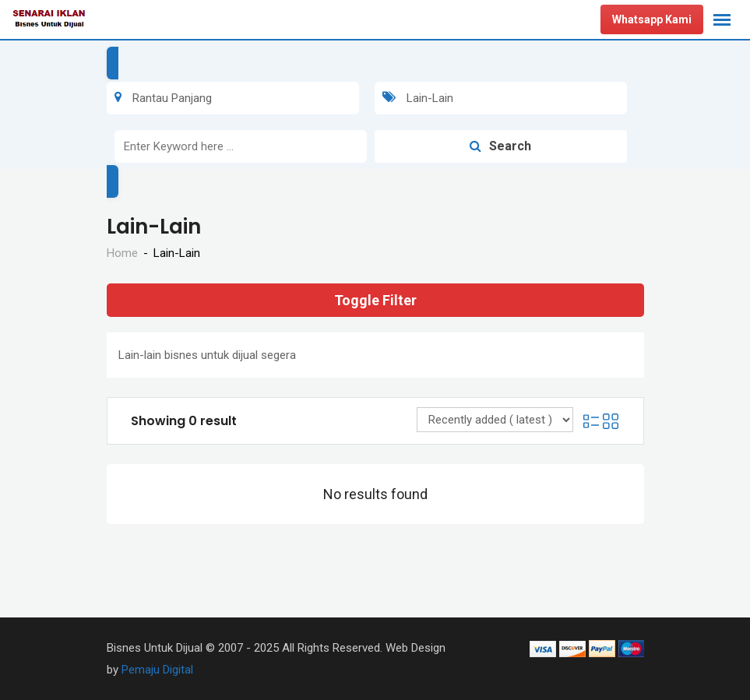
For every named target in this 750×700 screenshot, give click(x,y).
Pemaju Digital (157, 670)
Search (500, 146)
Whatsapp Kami (652, 19)
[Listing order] (495, 420)
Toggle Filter (375, 300)
